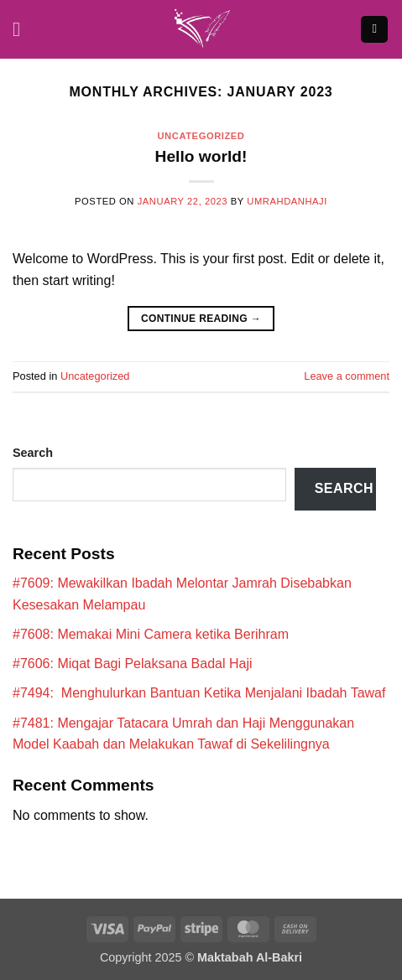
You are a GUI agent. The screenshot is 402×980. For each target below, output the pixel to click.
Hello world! (201, 156)
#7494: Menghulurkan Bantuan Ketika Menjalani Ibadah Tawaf (199, 693)
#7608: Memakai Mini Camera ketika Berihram (151, 634)
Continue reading (201, 319)
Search (33, 453)
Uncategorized (201, 136)
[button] (23, 29)
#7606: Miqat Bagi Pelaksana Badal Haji (133, 664)
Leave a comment (347, 376)
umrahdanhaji (287, 201)
